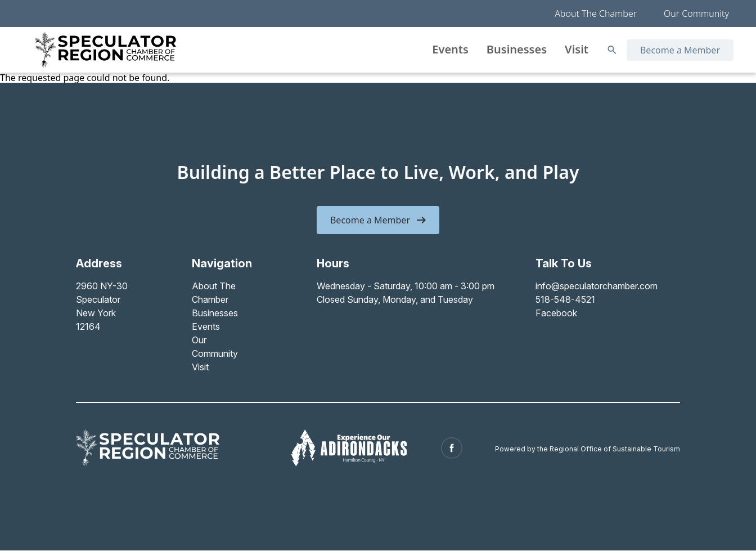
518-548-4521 (565, 299)
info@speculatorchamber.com (597, 286)
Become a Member (680, 50)
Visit (577, 49)
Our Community (696, 14)
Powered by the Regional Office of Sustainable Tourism (588, 449)
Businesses (517, 49)
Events (450, 49)
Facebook (556, 313)
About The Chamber (596, 14)
